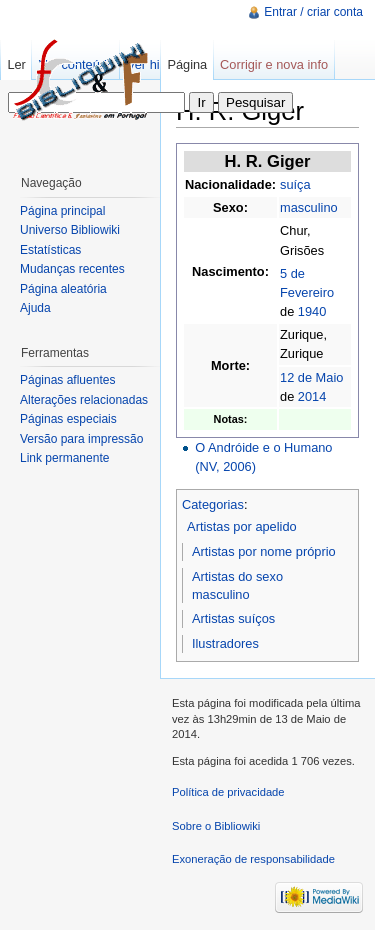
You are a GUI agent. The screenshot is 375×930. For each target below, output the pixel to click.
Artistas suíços (233, 618)
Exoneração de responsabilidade (253, 859)
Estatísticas (50, 250)
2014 (312, 396)
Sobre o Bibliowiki (216, 826)
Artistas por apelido (242, 526)
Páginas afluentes (67, 380)
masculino (309, 207)
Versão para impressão (81, 439)
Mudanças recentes (72, 269)
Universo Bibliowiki (70, 230)
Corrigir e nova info (274, 64)
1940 (312, 311)
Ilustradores (225, 643)
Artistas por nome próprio (264, 551)
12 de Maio (311, 377)
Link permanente (64, 458)
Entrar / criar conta (313, 12)
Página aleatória (63, 289)
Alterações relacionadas (84, 400)
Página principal (62, 211)
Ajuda (35, 308)
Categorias (213, 504)
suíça (295, 184)
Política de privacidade (228, 792)
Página (187, 64)
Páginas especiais (68, 419)
